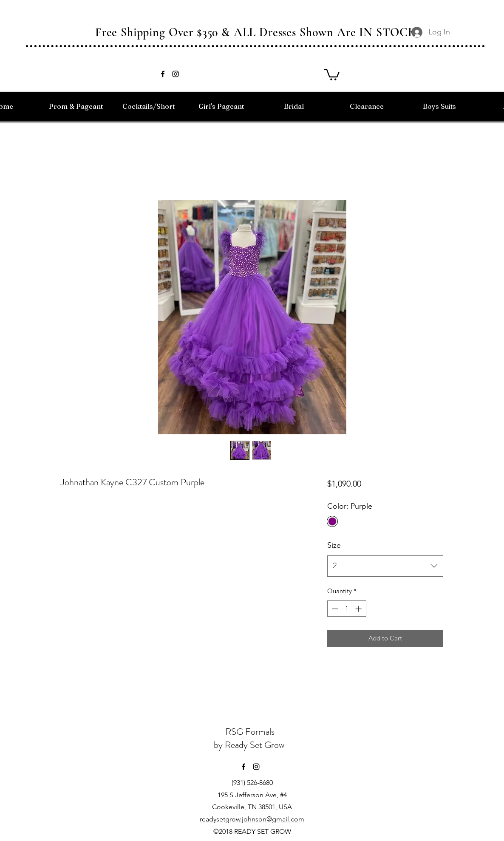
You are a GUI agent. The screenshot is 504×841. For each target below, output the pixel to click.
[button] (332, 74)
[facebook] (163, 74)
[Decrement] (334, 609)
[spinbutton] (347, 609)
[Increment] (359, 609)
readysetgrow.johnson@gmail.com (252, 819)
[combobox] (385, 566)
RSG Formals (250, 732)
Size (334, 545)
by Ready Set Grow (250, 745)
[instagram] (176, 74)
